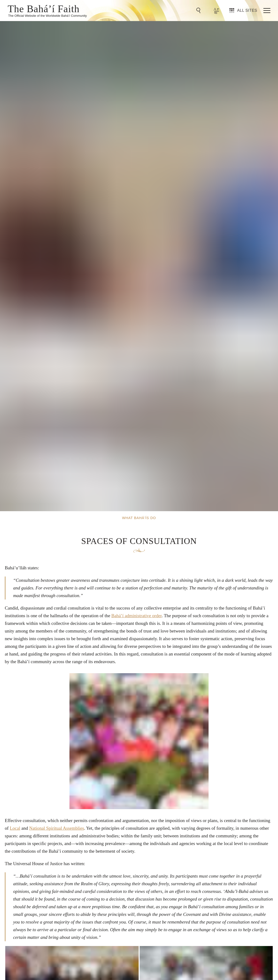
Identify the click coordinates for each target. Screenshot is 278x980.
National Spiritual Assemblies (57, 828)
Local (15, 828)
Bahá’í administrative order (136, 616)
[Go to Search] (199, 11)
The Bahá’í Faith (44, 8)
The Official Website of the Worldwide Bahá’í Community (48, 16)
